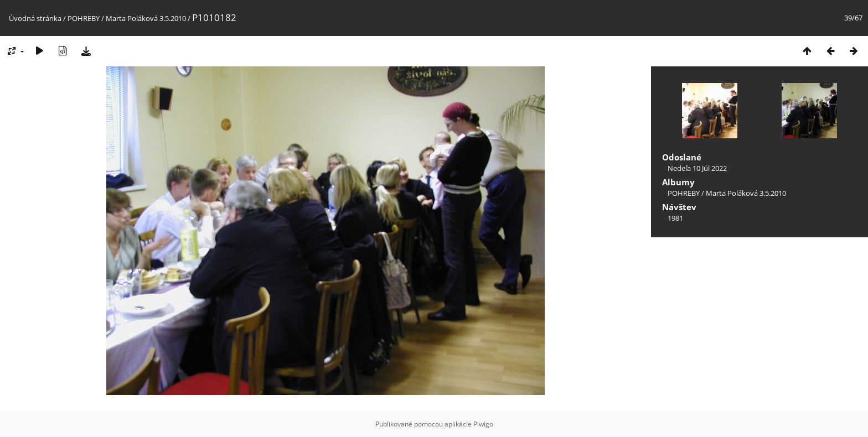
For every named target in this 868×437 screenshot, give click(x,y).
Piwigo (483, 424)
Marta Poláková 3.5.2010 (146, 18)
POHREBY (84, 18)
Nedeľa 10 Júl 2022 (697, 168)
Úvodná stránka (35, 18)
